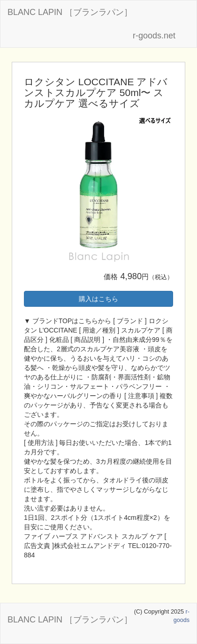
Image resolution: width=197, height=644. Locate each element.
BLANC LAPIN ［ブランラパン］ (70, 12)
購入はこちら (98, 299)
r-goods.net (154, 36)
